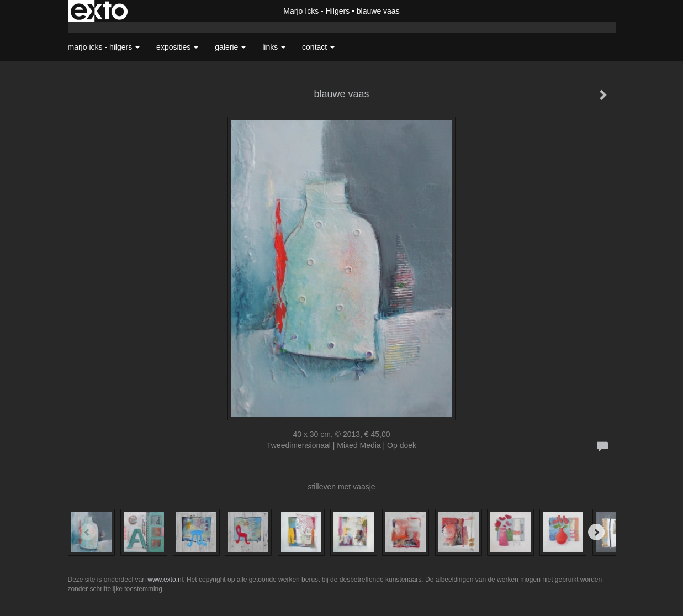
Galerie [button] (230, 47)
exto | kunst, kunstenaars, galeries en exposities (99, 11)
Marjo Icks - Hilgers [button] (104, 47)
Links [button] (274, 47)
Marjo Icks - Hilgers (316, 11)
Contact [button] (318, 47)
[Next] (596, 532)
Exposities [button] (177, 47)
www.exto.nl (165, 580)
